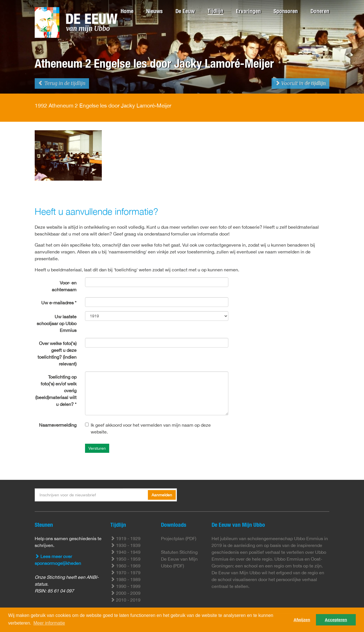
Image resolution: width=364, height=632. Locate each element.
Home (127, 11)
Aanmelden (162, 495)
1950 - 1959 (125, 559)
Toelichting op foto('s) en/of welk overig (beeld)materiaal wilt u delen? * (56, 391)
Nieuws (154, 11)
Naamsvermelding (58, 425)
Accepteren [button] (336, 620)
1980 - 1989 (125, 579)
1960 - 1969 (125, 566)
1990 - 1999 (125, 586)
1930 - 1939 (125, 545)
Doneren (320, 11)
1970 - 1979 (125, 573)
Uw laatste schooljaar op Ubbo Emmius (57, 323)
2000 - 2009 (125, 593)
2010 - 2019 (125, 600)
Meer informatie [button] (49, 623)
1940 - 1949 (125, 552)
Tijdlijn (215, 11)
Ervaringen (248, 11)
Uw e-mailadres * (59, 303)
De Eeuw (185, 11)
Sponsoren (286, 11)
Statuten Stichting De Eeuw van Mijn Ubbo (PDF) (179, 559)
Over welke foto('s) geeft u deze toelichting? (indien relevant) (57, 354)
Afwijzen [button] (302, 620)
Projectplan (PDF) (179, 538)
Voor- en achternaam (64, 286)
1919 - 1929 (125, 538)
